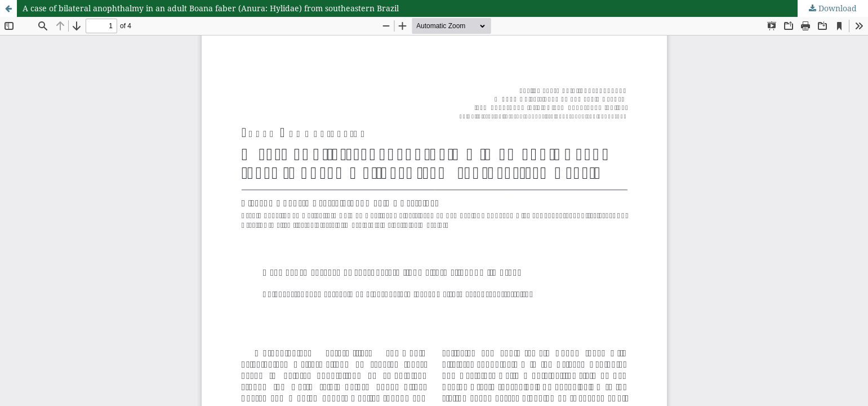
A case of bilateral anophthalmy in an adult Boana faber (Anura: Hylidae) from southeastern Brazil (211, 8)
